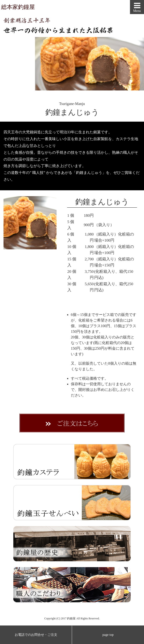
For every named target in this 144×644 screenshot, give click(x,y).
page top (108, 635)
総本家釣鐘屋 (18, 7)
